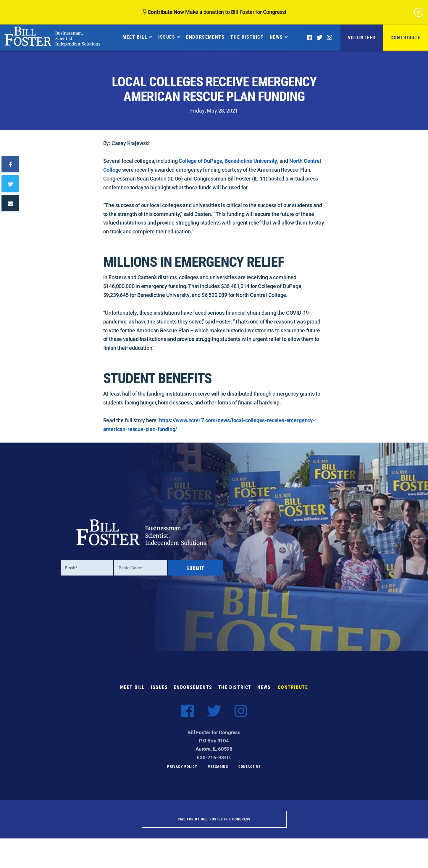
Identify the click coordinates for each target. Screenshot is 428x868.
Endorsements (205, 37)
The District (247, 37)
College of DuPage (200, 161)
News (276, 37)
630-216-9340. (214, 764)
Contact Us (250, 773)
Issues (167, 37)
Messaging (218, 773)
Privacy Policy (182, 773)
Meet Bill (135, 37)
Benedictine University (251, 161)
